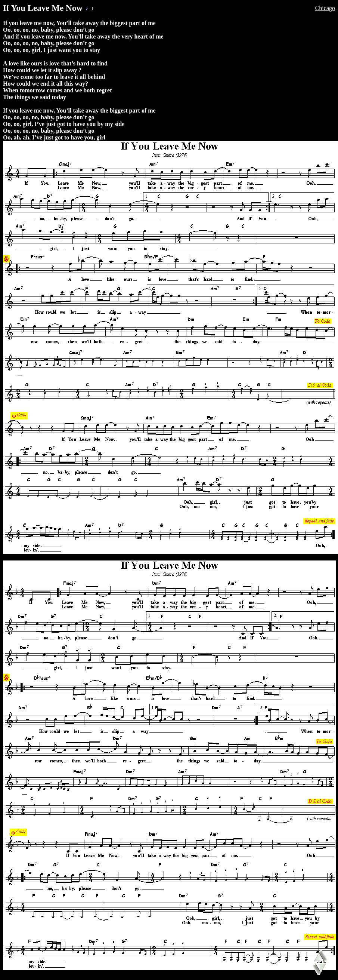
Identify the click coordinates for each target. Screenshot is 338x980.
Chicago (325, 8)
